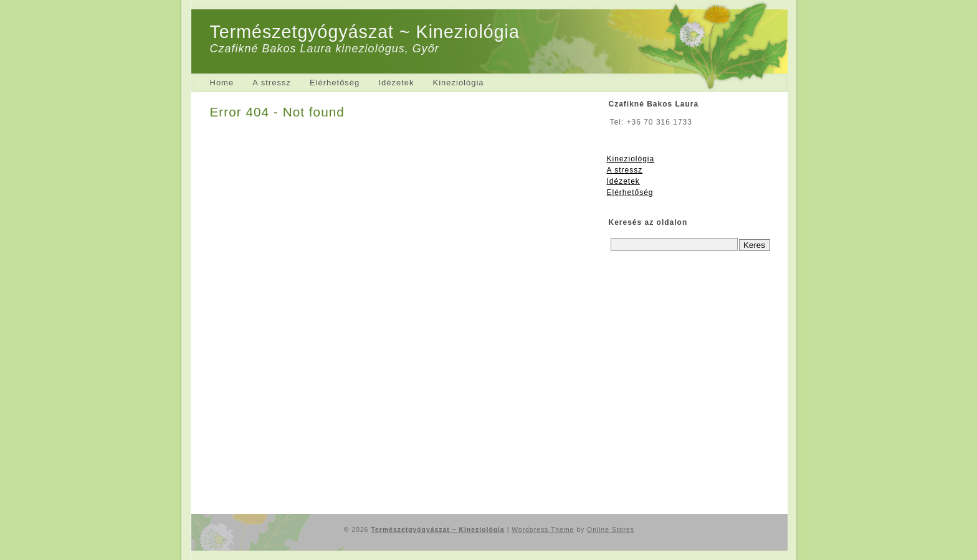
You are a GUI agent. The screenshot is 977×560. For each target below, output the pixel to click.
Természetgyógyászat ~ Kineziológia (365, 32)
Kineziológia (458, 83)
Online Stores (611, 530)
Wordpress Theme (543, 530)
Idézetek (396, 83)
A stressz (272, 83)
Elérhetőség (335, 83)
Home (222, 83)
